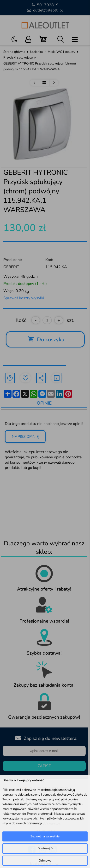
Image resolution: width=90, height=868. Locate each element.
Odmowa (45, 861)
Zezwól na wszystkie (45, 836)
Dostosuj (44, 848)
